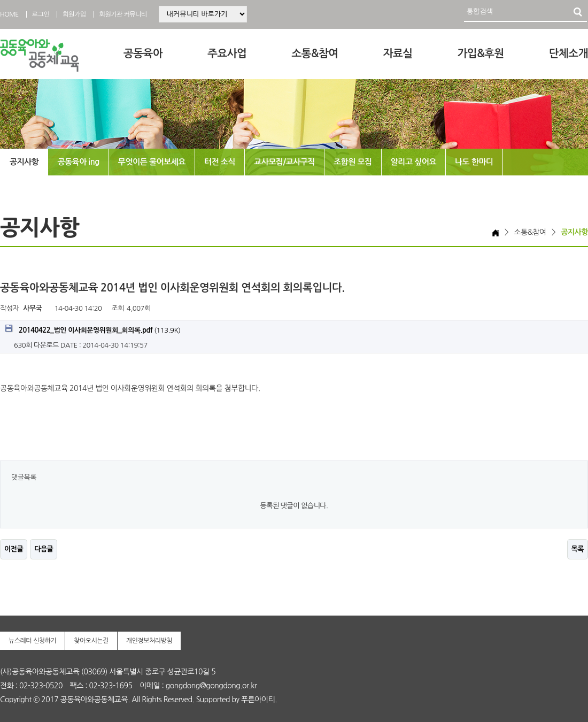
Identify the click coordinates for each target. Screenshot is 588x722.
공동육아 (143, 53)
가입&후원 (481, 53)
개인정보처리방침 (149, 641)
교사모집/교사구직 (284, 162)
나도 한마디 (474, 162)
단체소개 (568, 53)
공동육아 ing (78, 162)
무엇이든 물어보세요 (152, 162)
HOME (9, 14)
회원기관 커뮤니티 (123, 14)
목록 (578, 549)
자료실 (398, 53)
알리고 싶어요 (413, 162)
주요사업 (227, 53)
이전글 (14, 549)
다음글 (44, 549)
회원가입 (74, 14)
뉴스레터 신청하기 (32, 641)
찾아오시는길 (91, 641)
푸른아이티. (259, 700)
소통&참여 (315, 53)
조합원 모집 (353, 162)
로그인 (41, 14)
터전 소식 (220, 162)
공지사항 (24, 162)
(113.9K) (93, 329)
